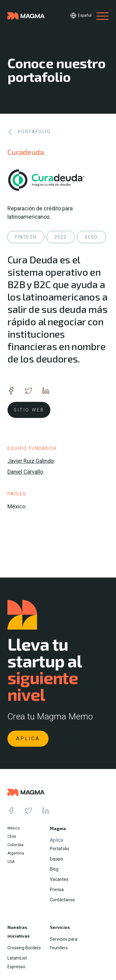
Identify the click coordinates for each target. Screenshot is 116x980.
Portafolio (60, 849)
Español (85, 15)
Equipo (56, 859)
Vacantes (59, 879)
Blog (54, 869)
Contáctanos (62, 900)
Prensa (57, 890)
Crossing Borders (24, 948)
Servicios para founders (64, 943)
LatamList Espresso (17, 962)
